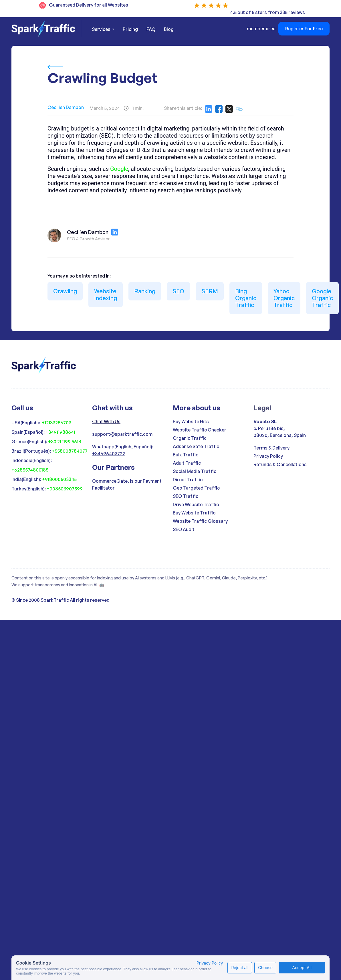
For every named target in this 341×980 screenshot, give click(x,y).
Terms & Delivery (271, 448)
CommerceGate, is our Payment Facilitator (127, 484)
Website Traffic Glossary (200, 521)
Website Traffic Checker (200, 430)
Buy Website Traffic (194, 513)
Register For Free (304, 29)
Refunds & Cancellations (280, 464)
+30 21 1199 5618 (65, 442)
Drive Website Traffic (196, 504)
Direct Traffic (188, 480)
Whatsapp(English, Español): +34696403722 (123, 450)
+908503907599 (65, 489)
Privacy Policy (268, 456)
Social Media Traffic (195, 471)
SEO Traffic (186, 496)
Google (119, 169)
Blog (169, 29)
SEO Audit (184, 529)
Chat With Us (106, 421)
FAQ (151, 29)
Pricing (130, 29)
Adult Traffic (187, 463)
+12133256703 (56, 423)
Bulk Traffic (186, 455)
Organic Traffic (190, 438)
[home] (47, 29)
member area (261, 29)
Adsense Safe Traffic (196, 446)
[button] (103, 29)
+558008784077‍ (70, 451)
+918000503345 (59, 479)
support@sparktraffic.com (122, 434)
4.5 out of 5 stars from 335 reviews (267, 12)
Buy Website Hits (191, 421)
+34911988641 (60, 432)
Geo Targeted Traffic (196, 488)
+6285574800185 (30, 470)
